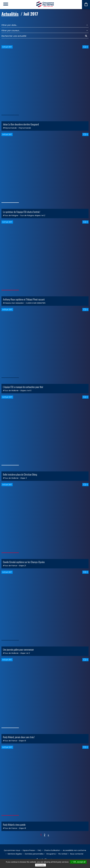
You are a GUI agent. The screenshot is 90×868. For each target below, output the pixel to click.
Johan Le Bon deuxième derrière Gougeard (21, 124)
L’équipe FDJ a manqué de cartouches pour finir (23, 387)
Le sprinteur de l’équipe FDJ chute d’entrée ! (22, 212)
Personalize (40, 865)
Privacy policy (52, 865)
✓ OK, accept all (78, 862)
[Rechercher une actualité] (43, 36)
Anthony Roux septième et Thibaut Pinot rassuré (24, 299)
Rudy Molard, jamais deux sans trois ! (19, 737)
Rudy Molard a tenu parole (14, 825)
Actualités (10, 14)
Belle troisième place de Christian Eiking (20, 474)
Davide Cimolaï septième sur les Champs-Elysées (24, 562)
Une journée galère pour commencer (18, 649)
